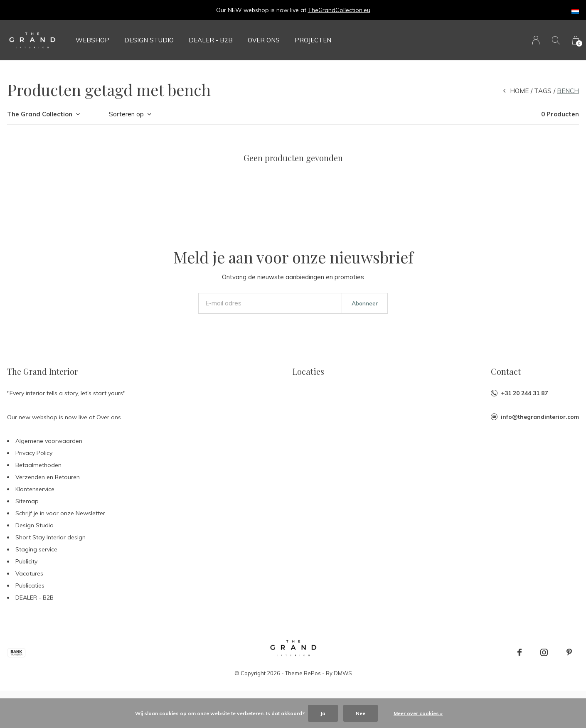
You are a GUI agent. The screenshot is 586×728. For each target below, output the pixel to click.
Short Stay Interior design (50, 537)
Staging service (36, 549)
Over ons (264, 40)
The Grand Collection (40, 114)
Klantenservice (35, 489)
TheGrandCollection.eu (339, 10)
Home (519, 91)
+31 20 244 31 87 (524, 393)
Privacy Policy (34, 453)
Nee (361, 713)
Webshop (92, 40)
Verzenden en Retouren (48, 477)
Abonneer (365, 303)
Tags (543, 91)
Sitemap (27, 501)
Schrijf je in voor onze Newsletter (60, 513)
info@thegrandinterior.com (540, 417)
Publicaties (30, 585)
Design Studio (149, 40)
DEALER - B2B (211, 40)
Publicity (26, 561)
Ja (323, 713)
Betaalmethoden (38, 465)
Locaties (308, 371)
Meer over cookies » (418, 713)
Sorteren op (126, 114)
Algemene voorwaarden (49, 441)
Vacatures (29, 573)
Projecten (313, 40)
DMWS (343, 673)
